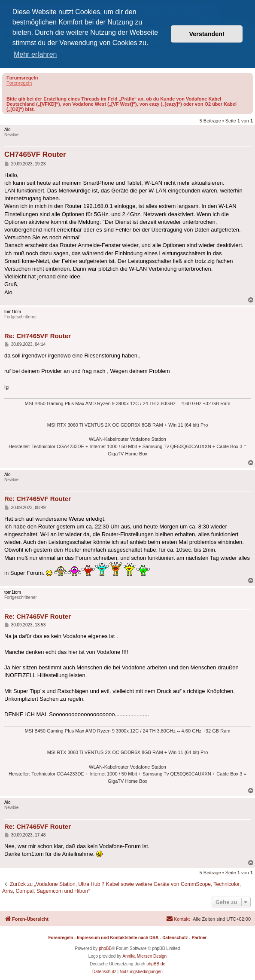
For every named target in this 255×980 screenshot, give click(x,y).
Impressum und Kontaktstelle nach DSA (118, 938)
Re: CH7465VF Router (38, 336)
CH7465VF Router (35, 154)
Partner (199, 938)
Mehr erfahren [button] (35, 54)
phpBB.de (156, 964)
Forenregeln (19, 83)
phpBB (105, 948)
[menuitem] (178, 919)
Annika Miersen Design (144, 956)
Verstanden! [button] (207, 34)
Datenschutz (175, 938)
